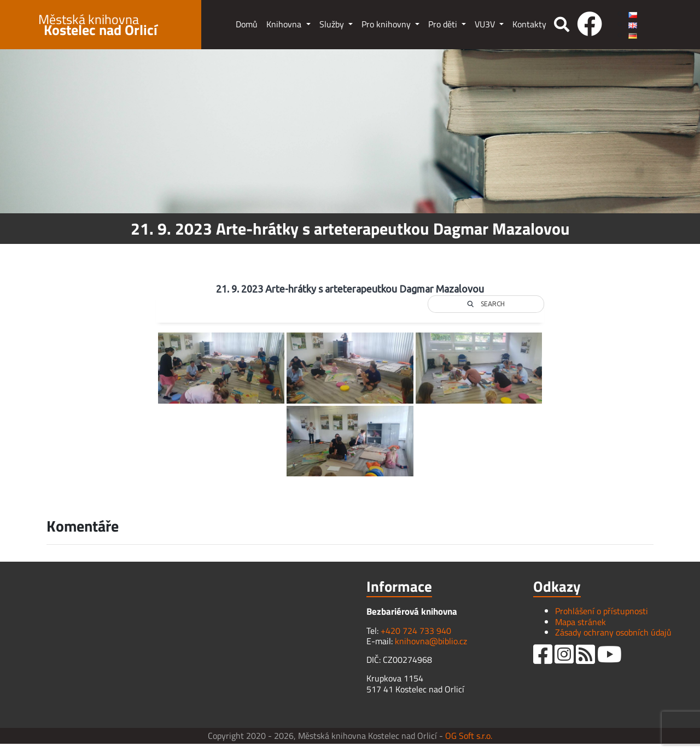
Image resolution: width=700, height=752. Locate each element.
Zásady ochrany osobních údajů (613, 632)
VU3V (486, 24)
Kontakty (529, 24)
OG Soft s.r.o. (469, 736)
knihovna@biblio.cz (431, 641)
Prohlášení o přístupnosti (602, 611)
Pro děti (444, 24)
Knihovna (285, 24)
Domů (247, 24)
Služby (333, 24)
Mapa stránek (581, 622)
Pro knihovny (387, 24)
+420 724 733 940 (416, 631)
